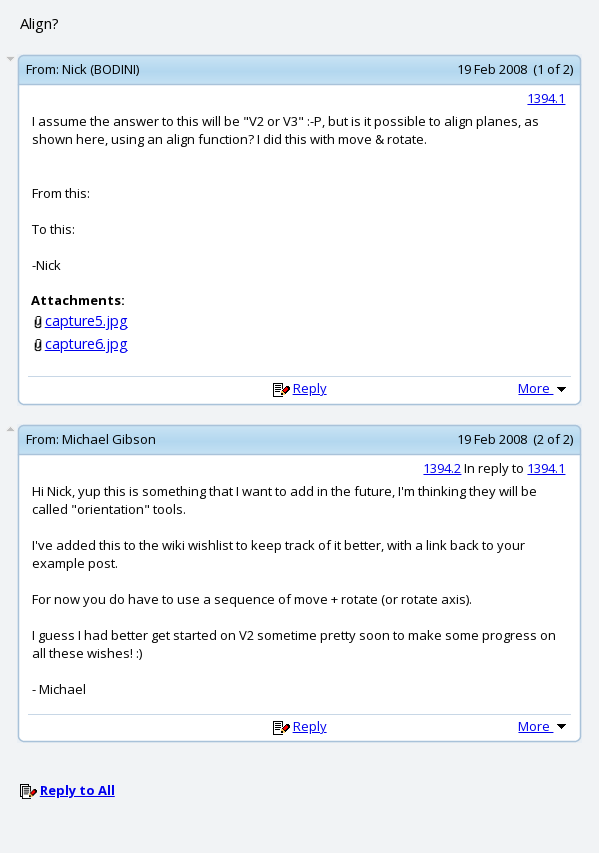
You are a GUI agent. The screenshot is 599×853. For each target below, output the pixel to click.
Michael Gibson (109, 439)
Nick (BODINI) (100, 69)
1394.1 (546, 98)
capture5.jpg (86, 320)
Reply (310, 388)
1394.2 (442, 468)
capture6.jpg (86, 343)
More (544, 388)
